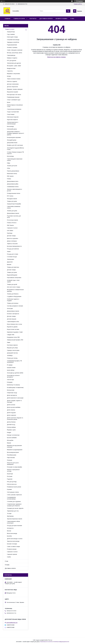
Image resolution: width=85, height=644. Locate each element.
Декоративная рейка (13, 184)
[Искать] (68, 11)
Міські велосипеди (12, 533)
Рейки (9, 163)
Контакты (33, 19)
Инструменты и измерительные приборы (15, 290)
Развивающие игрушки (13, 97)
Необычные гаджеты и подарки (13, 300)
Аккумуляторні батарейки (14, 204)
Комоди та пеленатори (13, 435)
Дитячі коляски (11, 405)
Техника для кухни (12, 166)
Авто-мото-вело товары (14, 287)
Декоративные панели (13, 213)
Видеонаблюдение (12, 275)
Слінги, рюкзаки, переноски (14, 495)
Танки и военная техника (14, 79)
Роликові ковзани (12, 549)
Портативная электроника (14, 278)
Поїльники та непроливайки (14, 467)
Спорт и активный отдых (14, 100)
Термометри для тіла (13, 511)
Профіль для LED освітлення (15, 145)
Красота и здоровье (13, 238)
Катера (9, 76)
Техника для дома (12, 211)
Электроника (10, 259)
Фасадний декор (12, 140)
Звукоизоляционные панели (15, 519)
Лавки (9, 342)
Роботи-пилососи (12, 484)
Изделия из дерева (12, 327)
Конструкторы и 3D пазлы (14, 95)
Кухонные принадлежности (14, 246)
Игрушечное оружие (12, 92)
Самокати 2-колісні (12, 552)
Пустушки (10, 476)
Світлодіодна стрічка (13, 492)
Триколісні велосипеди (13, 541)
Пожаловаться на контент (46, 642)
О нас (72, 19)
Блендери (10, 382)
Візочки (9, 531)
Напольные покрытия (13, 117)
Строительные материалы (14, 109)
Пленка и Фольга (12, 223)
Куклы (9, 102)
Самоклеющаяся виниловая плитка (15, 160)
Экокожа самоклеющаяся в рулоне (14, 190)
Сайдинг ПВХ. (11, 335)
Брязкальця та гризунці (13, 385)
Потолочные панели (12, 220)
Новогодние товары (12, 37)
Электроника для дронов (14, 63)
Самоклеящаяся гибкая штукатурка (13, 522)
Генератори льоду (12, 393)
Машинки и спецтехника (13, 74)
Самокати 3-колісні (12, 228)
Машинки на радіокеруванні (15, 450)
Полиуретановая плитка (14, 193)
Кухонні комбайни (12, 438)
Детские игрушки (12, 319)
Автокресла (10, 528)
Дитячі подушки (11, 413)
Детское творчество (12, 87)
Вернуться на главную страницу (57, 57)
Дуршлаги (10, 262)
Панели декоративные (13, 171)
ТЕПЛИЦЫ (10, 356)
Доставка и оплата (46, 19)
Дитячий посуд (11, 425)
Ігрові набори (11, 370)
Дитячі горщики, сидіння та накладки (14, 401)
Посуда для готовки (13, 254)
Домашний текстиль (12, 353)
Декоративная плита (13, 181)
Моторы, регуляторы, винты (15, 53)
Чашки (9, 251)
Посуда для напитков (13, 249)
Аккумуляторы (11, 32)
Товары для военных (13, 303)
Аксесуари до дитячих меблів (15, 373)
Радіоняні (10, 479)
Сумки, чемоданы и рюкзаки (15, 50)
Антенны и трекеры (12, 47)
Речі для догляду (12, 482)
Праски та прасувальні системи (13, 470)
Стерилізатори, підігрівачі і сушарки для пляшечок (14, 505)
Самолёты (10, 71)
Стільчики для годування (14, 501)
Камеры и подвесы (12, 58)
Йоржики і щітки (11, 430)
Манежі (9, 443)
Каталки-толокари (12, 544)
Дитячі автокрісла (12, 395)
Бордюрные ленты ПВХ (13, 337)
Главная (7, 19)
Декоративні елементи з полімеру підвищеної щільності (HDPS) (15, 133)
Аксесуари (10, 308)
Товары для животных (13, 267)
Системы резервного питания (15, 306)
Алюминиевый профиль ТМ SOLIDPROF (14, 362)
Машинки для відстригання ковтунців (14, 446)
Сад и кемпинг (11, 34)
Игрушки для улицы (12, 348)
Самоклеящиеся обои (13, 322)
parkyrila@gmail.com (12, 623)
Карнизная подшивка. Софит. (15, 332)
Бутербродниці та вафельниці (15, 387)
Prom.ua (50, 640)
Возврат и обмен (61, 19)
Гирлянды (10, 233)
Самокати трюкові (12, 554)
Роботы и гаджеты (12, 81)
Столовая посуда (12, 257)
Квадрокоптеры (11, 68)
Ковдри (9, 432)
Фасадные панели (12, 199)
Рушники (9, 489)
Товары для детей (12, 284)
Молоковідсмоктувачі (13, 452)
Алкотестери (10, 380)
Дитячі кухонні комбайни (14, 407)
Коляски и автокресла (13, 314)
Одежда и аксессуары (13, 350)
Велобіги (9, 536)
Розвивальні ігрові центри (14, 487)
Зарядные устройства (13, 42)
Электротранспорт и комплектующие (13, 123)
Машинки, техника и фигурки (15, 89)
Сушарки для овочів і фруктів (15, 508)
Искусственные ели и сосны (14, 324)
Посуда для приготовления (14, 526)
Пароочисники (11, 458)
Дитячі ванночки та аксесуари (15, 398)
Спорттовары (11, 114)
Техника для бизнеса (13, 294)
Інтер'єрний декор (12, 129)
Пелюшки (10, 460)
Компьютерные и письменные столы (15, 106)
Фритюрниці (10, 516)
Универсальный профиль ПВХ (15, 340)
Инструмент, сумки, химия (14, 66)
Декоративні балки (12, 143)
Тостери (9, 514)
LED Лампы (10, 231)
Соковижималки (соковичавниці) (11, 498)
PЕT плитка (10, 196)
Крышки (9, 264)
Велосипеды (10, 126)
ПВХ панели (10, 176)
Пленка (9, 179)
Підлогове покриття (12, 120)
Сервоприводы (11, 55)
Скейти (9, 557)
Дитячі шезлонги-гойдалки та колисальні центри (15, 419)
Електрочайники (11, 427)
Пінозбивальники (12, 455)
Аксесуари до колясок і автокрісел (13, 376)
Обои (8, 168)
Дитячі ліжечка (11, 410)
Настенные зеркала (12, 345)
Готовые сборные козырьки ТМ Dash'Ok (15, 153)
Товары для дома (12, 201)
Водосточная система (13, 329)
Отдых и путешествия (13, 112)
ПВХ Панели (10, 225)
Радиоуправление (12, 45)
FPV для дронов (12, 61)
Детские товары (11, 236)
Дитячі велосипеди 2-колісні (15, 539)
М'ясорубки (10, 440)
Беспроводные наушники (14, 137)
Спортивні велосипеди (13, 40)
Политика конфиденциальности (61, 642)
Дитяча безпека (11, 422)
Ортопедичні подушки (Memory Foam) (15, 149)
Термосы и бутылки (12, 244)
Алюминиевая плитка (13, 187)
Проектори (10, 474)
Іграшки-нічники (11, 368)
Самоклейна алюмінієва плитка (14, 207)
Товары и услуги (19, 19)
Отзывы (7, 565)
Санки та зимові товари (13, 547)
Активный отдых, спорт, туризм (13, 281)
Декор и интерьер (12, 241)
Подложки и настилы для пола (14, 217)
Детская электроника (13, 84)
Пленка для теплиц (12, 358)
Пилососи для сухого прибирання (13, 464)
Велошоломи (11, 390)
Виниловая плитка (12, 174)
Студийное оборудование (14, 296)
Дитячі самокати (11, 415)
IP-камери (10, 365)
